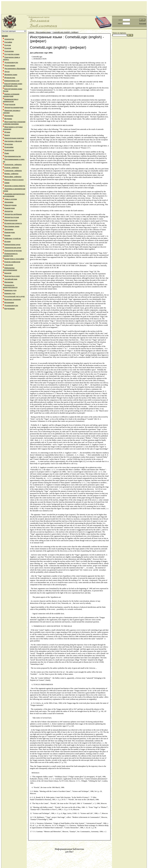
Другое (7, 71)
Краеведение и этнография (14, 259)
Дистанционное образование (15, 68)
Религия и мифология (12, 262)
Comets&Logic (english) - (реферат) (65, 32)
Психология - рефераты (13, 164)
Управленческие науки (13, 247)
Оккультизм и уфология (13, 141)
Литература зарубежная (13, 214)
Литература (9, 211)
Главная (31, 32)
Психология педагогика (13, 251)
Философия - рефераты (13, 177)
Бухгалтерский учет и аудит (15, 296)
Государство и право (12, 54)
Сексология (9, 265)
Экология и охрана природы (15, 186)
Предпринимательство (13, 156)
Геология (8, 48)
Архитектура (9, 39)
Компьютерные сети (12, 81)
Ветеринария (9, 302)
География (8, 42)
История (7, 241)
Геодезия (8, 45)
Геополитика (9, 51)
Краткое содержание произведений (11, 95)
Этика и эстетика (11, 199)
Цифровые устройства (13, 238)
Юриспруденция (10, 205)
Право (7, 153)
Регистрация (143, 23)
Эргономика (9, 202)
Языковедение (10, 208)
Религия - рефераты (12, 167)
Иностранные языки (12, 226)
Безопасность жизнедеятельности (10, 286)
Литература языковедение (14, 107)
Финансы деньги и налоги (14, 180)
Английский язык (11, 279)
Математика (9, 116)
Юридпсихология (11, 220)
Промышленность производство (10, 255)
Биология (8, 273)
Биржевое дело (10, 293)
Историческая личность (13, 223)
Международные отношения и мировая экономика (14, 123)
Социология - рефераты (13, 171)
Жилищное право (11, 75)
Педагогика (9, 144)
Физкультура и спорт (12, 276)
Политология (9, 150)
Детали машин (10, 65)
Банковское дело (10, 290)
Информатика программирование (10, 269)
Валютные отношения (13, 299)
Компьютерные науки (12, 244)
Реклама (7, 235)
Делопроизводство (11, 62)
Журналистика (10, 78)
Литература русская (12, 217)
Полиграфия (9, 147)
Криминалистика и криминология (11, 100)
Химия (7, 183)
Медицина (8, 119)
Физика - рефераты (11, 174)
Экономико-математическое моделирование (14, 195)
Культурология (10, 104)
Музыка (7, 132)
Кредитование (10, 308)
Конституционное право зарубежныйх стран (13, 85)
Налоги (7, 135)
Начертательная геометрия (14, 138)
